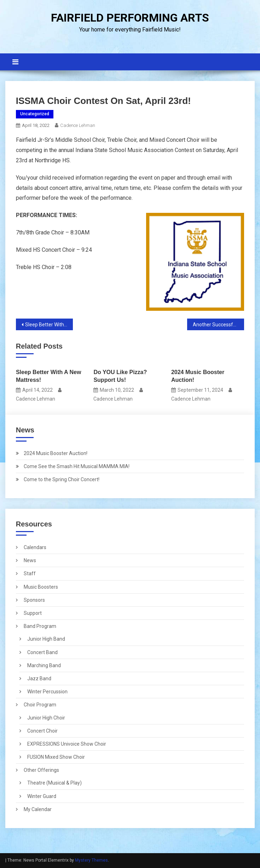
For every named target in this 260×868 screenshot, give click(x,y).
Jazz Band (39, 678)
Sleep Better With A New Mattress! (49, 325)
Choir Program (40, 705)
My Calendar (38, 809)
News (30, 560)
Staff (30, 573)
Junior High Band (46, 639)
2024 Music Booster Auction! (198, 376)
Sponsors (34, 600)
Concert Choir (42, 731)
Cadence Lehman (78, 125)
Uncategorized (35, 114)
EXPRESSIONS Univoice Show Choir (67, 744)
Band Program (40, 626)
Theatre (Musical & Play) (54, 783)
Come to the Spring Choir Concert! (62, 479)
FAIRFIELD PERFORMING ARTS (130, 18)
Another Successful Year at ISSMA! (218, 325)
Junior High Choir (46, 718)
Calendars (35, 547)
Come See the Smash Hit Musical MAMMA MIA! (77, 466)
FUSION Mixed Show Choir (56, 757)
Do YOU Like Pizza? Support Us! (120, 376)
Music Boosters (41, 587)
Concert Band (42, 652)
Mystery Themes (91, 860)
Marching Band (44, 665)
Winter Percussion (47, 692)
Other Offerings (41, 770)
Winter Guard (42, 796)
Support (33, 613)
